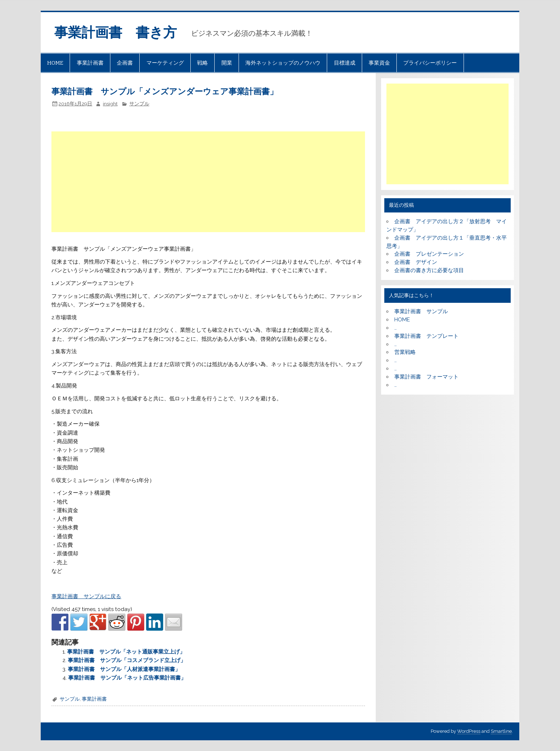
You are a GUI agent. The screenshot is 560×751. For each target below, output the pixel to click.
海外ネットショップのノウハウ (283, 63)
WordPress (469, 731)
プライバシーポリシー (430, 63)
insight (110, 104)
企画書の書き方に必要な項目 (429, 270)
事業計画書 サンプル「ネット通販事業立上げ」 (126, 652)
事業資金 (379, 63)
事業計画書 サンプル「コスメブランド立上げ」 (127, 660)
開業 (227, 63)
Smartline (501, 731)
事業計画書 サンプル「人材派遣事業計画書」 (124, 669)
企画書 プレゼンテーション (429, 254)
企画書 (125, 63)
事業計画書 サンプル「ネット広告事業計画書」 (127, 678)
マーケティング (165, 63)
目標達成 (345, 63)
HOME (55, 63)
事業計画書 (90, 63)
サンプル (139, 104)
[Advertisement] (209, 182)
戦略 (202, 63)
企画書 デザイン (416, 262)
